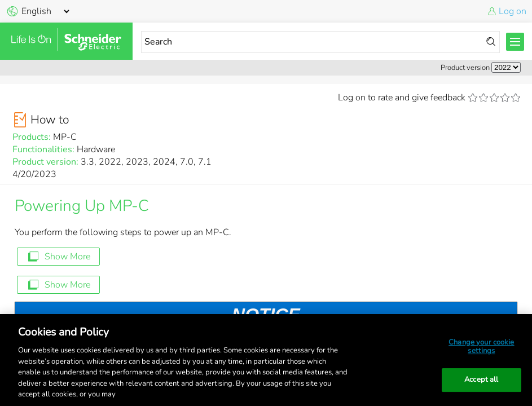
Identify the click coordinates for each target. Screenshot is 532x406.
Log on (513, 11)
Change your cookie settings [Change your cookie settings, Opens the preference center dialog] (481, 347)
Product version (465, 68)
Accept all (481, 379)
